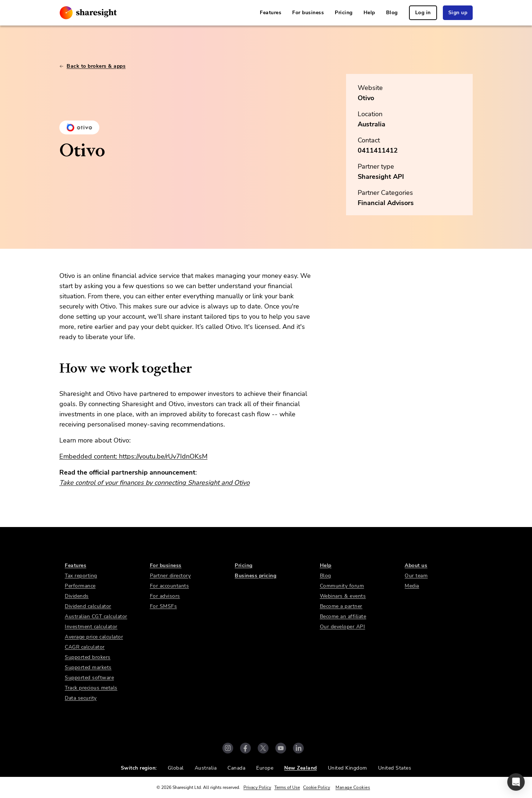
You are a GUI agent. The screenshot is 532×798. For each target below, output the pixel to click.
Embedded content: (89, 456)
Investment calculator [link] (91, 627)
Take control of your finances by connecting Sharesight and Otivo (154, 483)
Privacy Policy (257, 787)
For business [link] (308, 13)
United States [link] (395, 768)
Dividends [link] (77, 596)
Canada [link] (236, 768)
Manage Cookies (353, 787)
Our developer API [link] (343, 627)
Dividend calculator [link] (88, 606)
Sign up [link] (458, 13)
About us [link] (416, 565)
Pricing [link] (344, 13)
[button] (516, 782)
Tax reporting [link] (81, 576)
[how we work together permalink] (56, 368)
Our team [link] (416, 576)
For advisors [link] (165, 596)
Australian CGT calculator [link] (96, 616)
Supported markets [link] (88, 667)
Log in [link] (423, 13)
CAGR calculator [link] (85, 647)
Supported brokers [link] (88, 657)
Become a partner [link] (341, 606)
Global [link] (176, 768)
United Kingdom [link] (348, 768)
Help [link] (369, 13)
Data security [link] (81, 698)
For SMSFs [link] (164, 606)
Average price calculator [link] (94, 637)
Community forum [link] (342, 586)
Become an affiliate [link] (343, 616)
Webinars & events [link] (343, 596)
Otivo (366, 98)
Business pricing (255, 576)
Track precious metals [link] (91, 688)
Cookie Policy (317, 787)
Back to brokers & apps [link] (92, 66)
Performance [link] (80, 586)
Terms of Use (287, 787)
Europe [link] (265, 768)
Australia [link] (206, 768)
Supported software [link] (89, 678)
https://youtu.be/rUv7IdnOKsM (163, 456)
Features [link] (271, 13)
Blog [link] (392, 13)
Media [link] (412, 586)
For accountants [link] (170, 586)
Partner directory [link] (170, 576)
